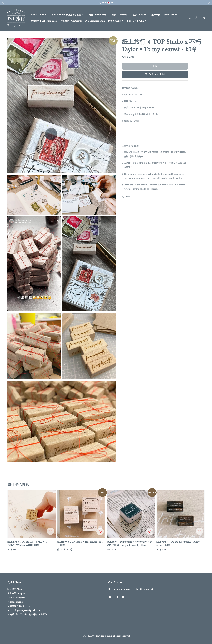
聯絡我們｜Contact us (71, 21)
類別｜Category (120, 15)
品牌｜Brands (139, 15)
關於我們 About (15, 589)
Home (34, 15)
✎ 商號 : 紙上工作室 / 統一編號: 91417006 (27, 615)
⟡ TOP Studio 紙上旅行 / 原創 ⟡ (67, 15)
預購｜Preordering (97, 15)
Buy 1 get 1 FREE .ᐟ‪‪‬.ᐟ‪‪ (137, 21)
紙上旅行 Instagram (17, 593)
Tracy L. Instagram (16, 598)
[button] (190, 18)
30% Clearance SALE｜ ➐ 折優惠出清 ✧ (104, 21)
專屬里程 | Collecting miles (44, 21)
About (43, 15)
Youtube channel (15, 602)
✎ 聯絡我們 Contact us (18, 606)
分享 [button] (126, 197)
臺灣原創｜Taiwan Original (165, 15)
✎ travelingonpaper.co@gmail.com (24, 610)
